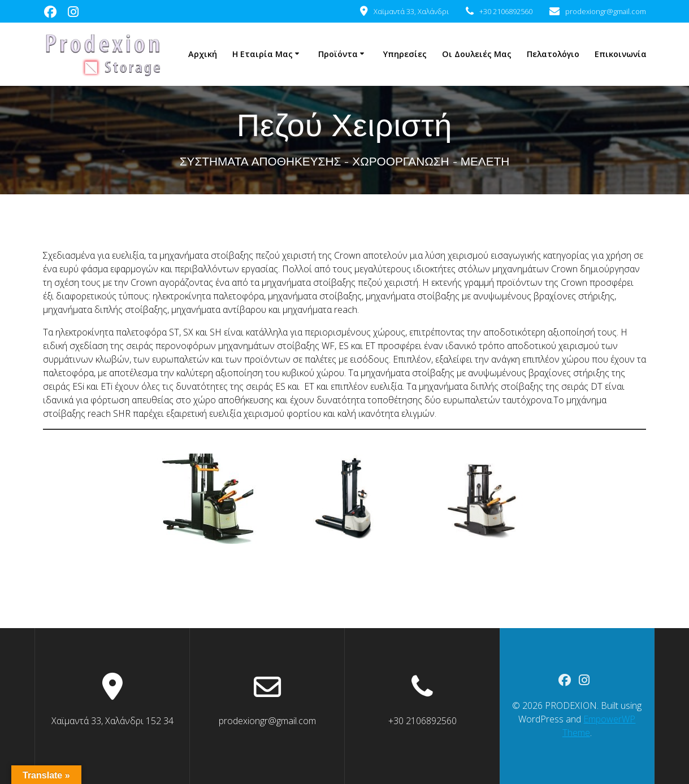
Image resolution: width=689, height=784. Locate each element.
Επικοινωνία (621, 54)
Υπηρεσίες (405, 54)
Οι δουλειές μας (477, 54)
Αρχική (203, 54)
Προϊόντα (338, 54)
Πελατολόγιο (553, 54)
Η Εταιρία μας (263, 54)
